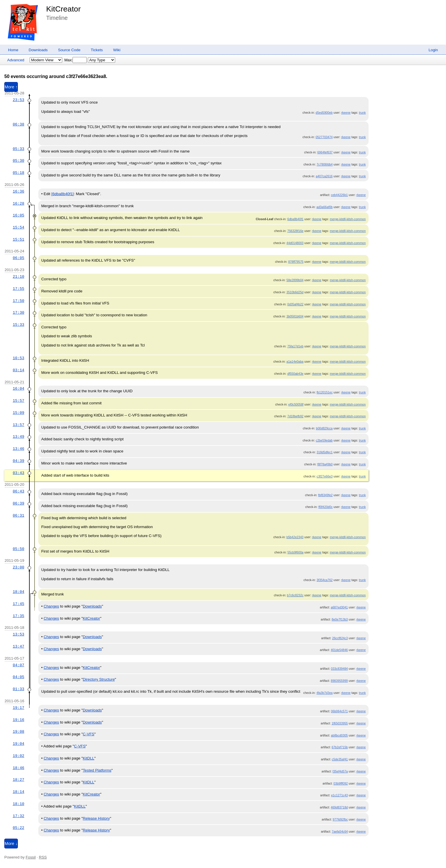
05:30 (18, 161)
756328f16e (295, 231)
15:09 (18, 413)
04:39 (18, 461)
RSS (43, 857)
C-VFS (88, 734)
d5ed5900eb (324, 113)
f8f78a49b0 (325, 464)
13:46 (18, 449)
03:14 (18, 370)
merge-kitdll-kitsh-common (348, 219)
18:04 (18, 592)
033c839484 (339, 669)
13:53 (18, 634)
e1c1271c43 (339, 795)
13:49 (18, 437)
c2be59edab (324, 440)
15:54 (18, 227)
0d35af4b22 (295, 304)
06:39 (18, 503)
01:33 (18, 689)
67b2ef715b (340, 747)
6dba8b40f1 (295, 219)
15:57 (18, 401)
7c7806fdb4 (325, 164)
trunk (363, 113)
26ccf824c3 (340, 638)
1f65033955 (340, 723)
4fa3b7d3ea (324, 693)
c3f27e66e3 (325, 476)
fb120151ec (325, 392)
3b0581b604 (295, 316)
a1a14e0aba (295, 361)
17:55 (18, 289)
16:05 (18, 215)
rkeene (346, 113)
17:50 (18, 301)
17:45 (18, 604)
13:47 (18, 646)
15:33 (18, 325)
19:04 (18, 744)
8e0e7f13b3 (340, 619)
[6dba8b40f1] (62, 194)
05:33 (18, 149)
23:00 (18, 567)
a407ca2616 (324, 176)
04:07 (18, 665)
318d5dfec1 (325, 452)
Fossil (31, 857)
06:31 (18, 515)
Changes (51, 606)
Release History (96, 818)
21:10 (18, 277)
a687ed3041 (339, 607)
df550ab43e (295, 374)
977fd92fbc (340, 819)
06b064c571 (339, 711)
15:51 (18, 239)
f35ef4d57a (340, 771)
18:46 (18, 768)
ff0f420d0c (326, 507)
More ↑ (11, 87)
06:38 (18, 124)
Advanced (16, 60)
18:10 (18, 804)
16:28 (18, 203)
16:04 (18, 389)
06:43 (18, 491)
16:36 (18, 191)
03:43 (18, 473)
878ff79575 (296, 262)
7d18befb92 (295, 416)
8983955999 (339, 681)
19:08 (18, 732)
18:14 (18, 792)
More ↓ (11, 844)
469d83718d (339, 807)
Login (433, 50)
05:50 (18, 549)
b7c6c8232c (295, 595)
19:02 (18, 756)
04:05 (18, 677)
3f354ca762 (325, 580)
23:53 (18, 100)
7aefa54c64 (340, 831)
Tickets (97, 50)
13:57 (18, 425)
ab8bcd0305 (339, 735)
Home (13, 50)
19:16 (18, 720)
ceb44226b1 (339, 195)
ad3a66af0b (324, 207)
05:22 (18, 828)
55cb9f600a (295, 552)
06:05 (18, 258)
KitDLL (88, 758)
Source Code (69, 50)
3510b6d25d (295, 292)
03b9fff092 (341, 783)
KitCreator (63, 9)
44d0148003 (295, 243)
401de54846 (339, 650)
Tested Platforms (97, 770)
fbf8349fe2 (325, 495)
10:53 (18, 358)
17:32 (18, 816)
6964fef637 (325, 152)
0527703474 (324, 137)
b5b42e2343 (295, 537)
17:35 (18, 616)
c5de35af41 (340, 759)
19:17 (18, 708)
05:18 (18, 173)
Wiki (117, 50)
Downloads (38, 50)
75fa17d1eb (295, 346)
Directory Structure (99, 679)
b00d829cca (324, 428)
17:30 (18, 313)
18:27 (18, 780)
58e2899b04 (295, 280)
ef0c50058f (296, 404)
